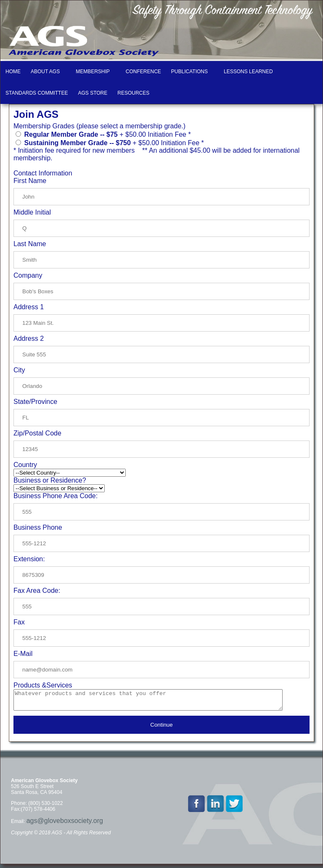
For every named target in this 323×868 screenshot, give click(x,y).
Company (28, 275)
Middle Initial (32, 212)
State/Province (35, 402)
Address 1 (29, 307)
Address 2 (29, 338)
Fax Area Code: (37, 591)
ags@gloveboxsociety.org (65, 824)
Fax (19, 622)
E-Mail (23, 654)
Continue (161, 729)
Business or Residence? (50, 480)
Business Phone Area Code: (56, 496)
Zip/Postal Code (37, 433)
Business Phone (38, 527)
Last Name (30, 244)
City (19, 370)
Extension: (29, 559)
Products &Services (43, 685)
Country (25, 465)
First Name (30, 181)
